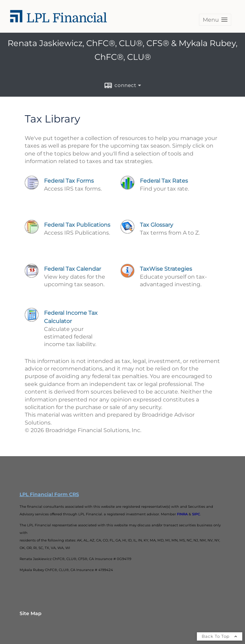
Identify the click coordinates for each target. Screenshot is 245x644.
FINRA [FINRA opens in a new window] (182, 514)
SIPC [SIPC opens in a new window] (196, 514)
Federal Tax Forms (69, 181)
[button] (215, 20)
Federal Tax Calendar (73, 269)
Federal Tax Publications (77, 225)
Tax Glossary (157, 225)
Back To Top (220, 636)
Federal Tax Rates (164, 181)
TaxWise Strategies (166, 269)
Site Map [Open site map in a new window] (31, 613)
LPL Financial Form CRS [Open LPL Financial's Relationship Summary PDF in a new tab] (49, 494)
